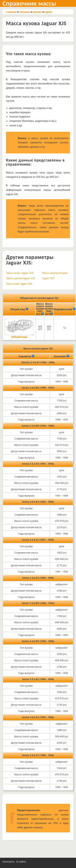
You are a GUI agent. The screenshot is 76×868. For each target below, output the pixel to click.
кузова (37, 12)
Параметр (26, 356)
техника (24, 12)
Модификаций (65, 309)
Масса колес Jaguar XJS (20, 273)
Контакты (8, 861)
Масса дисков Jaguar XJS (21, 278)
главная (11, 12)
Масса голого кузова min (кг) (40, 309)
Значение (62, 356)
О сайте (21, 861)
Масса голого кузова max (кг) (49, 309)
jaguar (49, 12)
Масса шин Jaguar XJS (19, 284)
